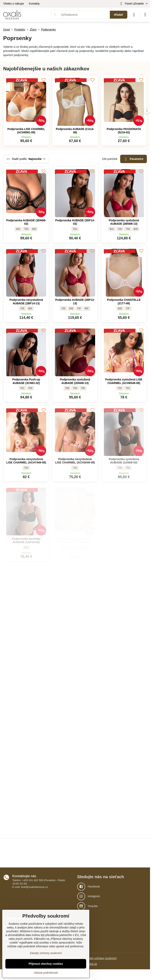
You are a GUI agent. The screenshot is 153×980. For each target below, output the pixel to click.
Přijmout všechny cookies (46, 964)
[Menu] (145, 15)
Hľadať (119, 15)
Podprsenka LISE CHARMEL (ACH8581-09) (26, 131)
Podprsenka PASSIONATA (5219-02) (124, 131)
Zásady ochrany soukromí (101, 958)
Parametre (134, 159)
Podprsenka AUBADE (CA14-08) (75, 131)
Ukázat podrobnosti (46, 973)
